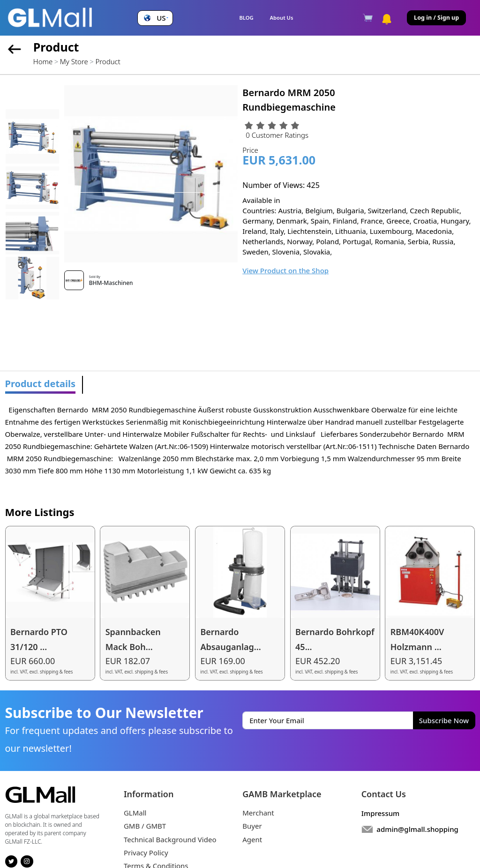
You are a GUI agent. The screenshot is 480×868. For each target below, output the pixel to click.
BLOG (246, 18)
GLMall (135, 813)
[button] (155, 18)
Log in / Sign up (436, 18)
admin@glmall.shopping (417, 829)
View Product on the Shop (285, 270)
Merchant (258, 813)
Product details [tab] (41, 384)
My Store (74, 61)
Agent (252, 839)
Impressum (381, 813)
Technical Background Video (170, 839)
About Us (282, 18)
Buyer (252, 826)
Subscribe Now (444, 720)
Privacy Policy (146, 853)
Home (43, 61)
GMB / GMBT (145, 826)
